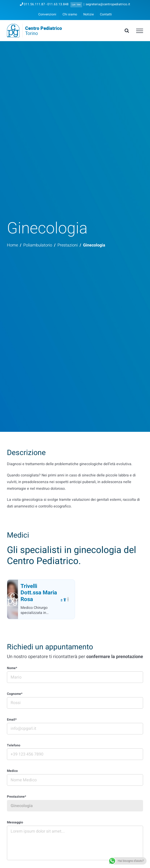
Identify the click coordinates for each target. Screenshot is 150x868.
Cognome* (15, 694)
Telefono (14, 746)
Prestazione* (16, 797)
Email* (12, 720)
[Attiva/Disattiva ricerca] (127, 31)
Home (12, 245)
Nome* (12, 668)
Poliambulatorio (38, 245)
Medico (12, 771)
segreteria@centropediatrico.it (108, 4)
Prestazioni (68, 245)
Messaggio (15, 823)
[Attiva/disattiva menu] (140, 31)
